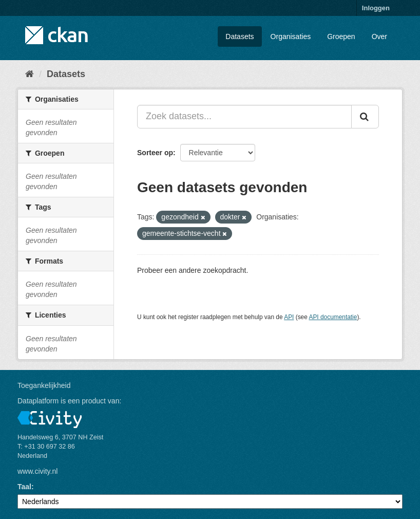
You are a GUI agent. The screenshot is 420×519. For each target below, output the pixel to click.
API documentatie (333, 317)
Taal (24, 487)
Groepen (341, 36)
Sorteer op (155, 153)
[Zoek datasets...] (244, 117)
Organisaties (291, 36)
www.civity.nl (37, 471)
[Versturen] (365, 117)
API (289, 317)
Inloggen (376, 8)
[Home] (30, 74)
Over (379, 36)
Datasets (240, 36)
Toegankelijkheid (44, 385)
